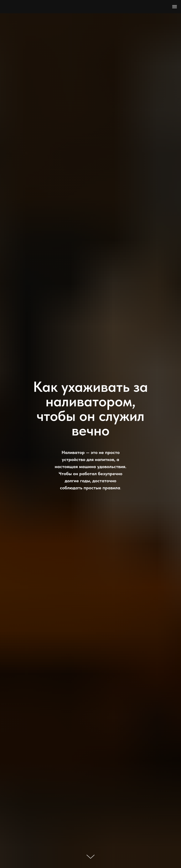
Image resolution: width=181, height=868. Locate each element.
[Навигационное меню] (175, 7)
